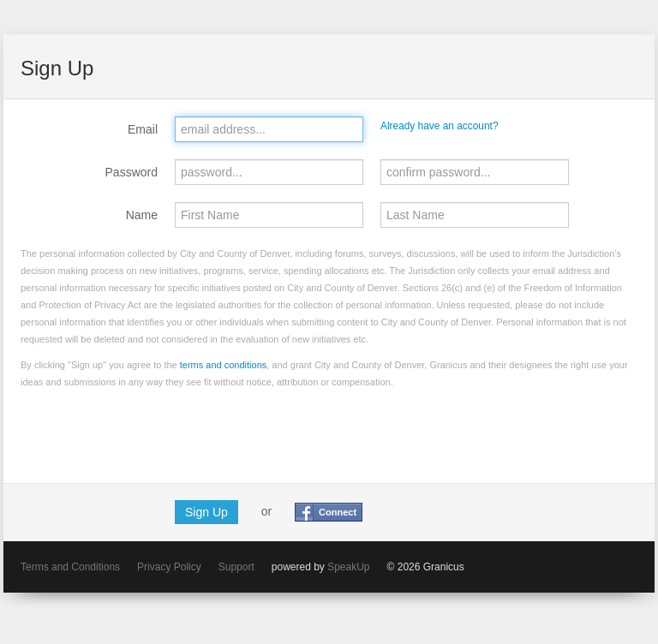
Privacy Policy (169, 567)
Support (236, 567)
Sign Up (206, 512)
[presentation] (151, 432)
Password (132, 172)
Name (142, 215)
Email (143, 129)
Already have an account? (440, 126)
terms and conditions (224, 365)
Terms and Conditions (70, 567)
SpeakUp (348, 567)
